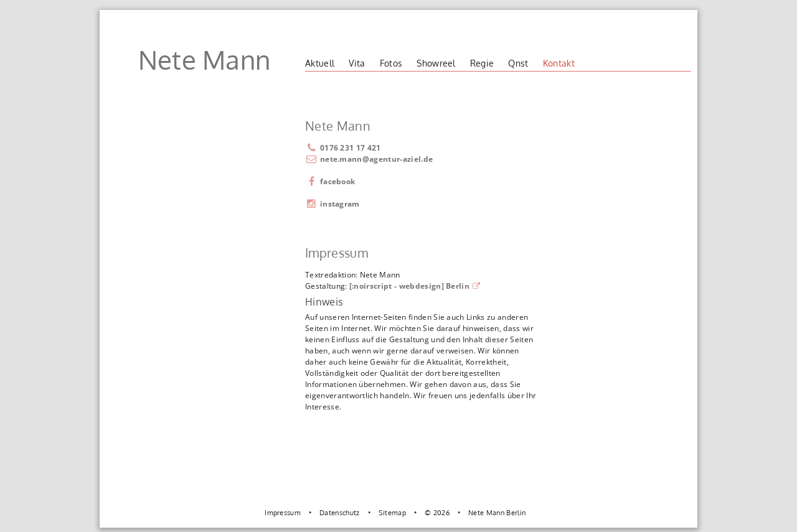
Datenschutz (340, 512)
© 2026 (437, 512)
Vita (357, 63)
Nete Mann (205, 59)
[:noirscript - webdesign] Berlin (415, 286)
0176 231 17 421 (343, 148)
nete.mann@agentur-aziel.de (376, 159)
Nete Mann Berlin (497, 512)
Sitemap (392, 512)
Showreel (436, 63)
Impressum (283, 512)
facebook (330, 181)
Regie (482, 63)
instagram (332, 204)
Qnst (518, 63)
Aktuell (320, 63)
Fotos (391, 63)
